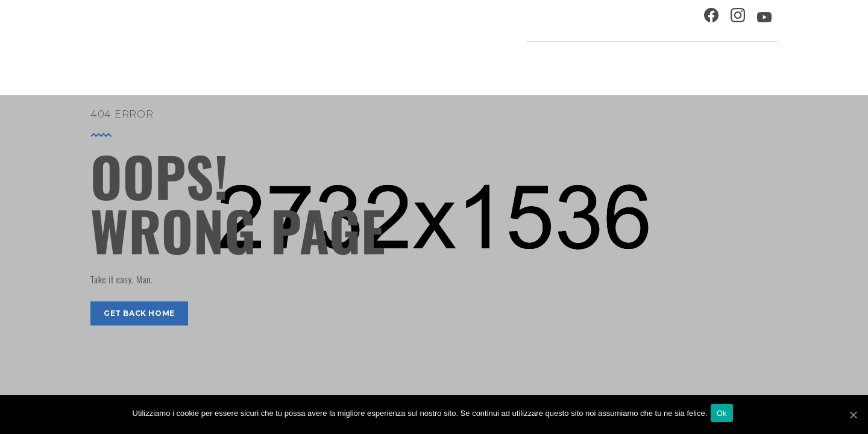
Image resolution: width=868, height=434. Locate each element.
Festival (588, 63)
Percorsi (724, 63)
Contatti (671, 21)
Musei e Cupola (653, 63)
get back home (139, 313)
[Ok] (853, 415)
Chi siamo (618, 21)
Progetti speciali (515, 63)
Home (357, 63)
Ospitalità (558, 21)
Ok (724, 415)
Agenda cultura (421, 63)
